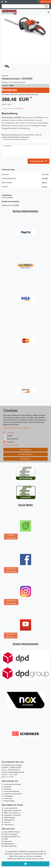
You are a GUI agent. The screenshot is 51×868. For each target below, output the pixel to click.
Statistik (10, 436)
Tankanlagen (9, 796)
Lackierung (8, 798)
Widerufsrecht (9, 844)
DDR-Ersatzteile (10, 818)
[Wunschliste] (38, 2)
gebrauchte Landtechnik (13, 810)
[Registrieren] (6, 2)
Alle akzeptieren (25, 450)
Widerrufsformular (10, 846)
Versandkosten (19, 108)
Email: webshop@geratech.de (14, 772)
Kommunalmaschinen (12, 791)
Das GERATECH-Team (12, 832)
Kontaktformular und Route (13, 765)
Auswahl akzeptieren (25, 454)
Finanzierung (9, 825)
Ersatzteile (8, 789)
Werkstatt (7, 787)
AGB (6, 839)
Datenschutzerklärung (12, 837)
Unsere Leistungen (11, 834)
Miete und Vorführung (12, 813)
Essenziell (10, 432)
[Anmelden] (2, 2)
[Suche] (46, 6)
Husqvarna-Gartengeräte (13, 794)
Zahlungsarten (9, 820)
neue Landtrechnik (11, 808)
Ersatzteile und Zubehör (13, 815)
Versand (7, 822)
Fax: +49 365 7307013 (11, 770)
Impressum (8, 841)
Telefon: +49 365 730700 (12, 767)
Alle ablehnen (26, 459)
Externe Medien (12, 439)
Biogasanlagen (9, 801)
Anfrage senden (38, 161)
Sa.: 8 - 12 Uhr (8, 777)
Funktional (11, 442)
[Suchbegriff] (23, 6)
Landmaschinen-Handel (12, 784)
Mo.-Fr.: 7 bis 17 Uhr (10, 775)
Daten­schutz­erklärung (12, 428)
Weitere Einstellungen (11, 445)
